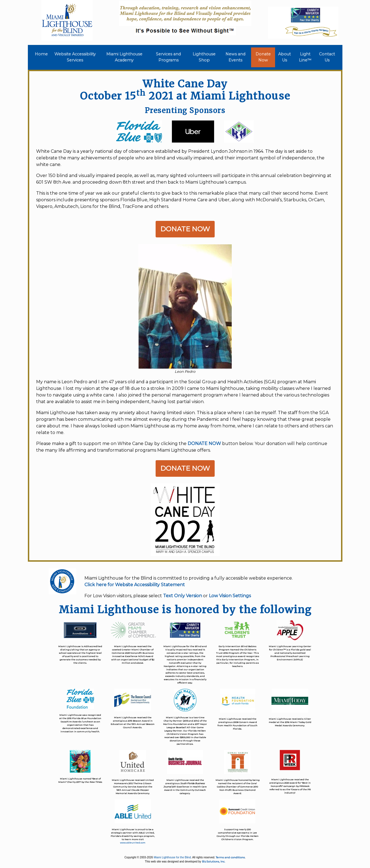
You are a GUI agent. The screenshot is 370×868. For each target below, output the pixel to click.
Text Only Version (183, 596)
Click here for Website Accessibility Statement (135, 585)
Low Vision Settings (230, 596)
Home (42, 54)
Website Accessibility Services (75, 57)
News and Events (235, 57)
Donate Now (263, 57)
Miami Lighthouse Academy (124, 57)
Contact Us (327, 57)
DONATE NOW (204, 444)
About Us (284, 57)
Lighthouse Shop (204, 57)
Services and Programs (168, 57)
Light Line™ (305, 57)
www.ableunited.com (133, 843)
